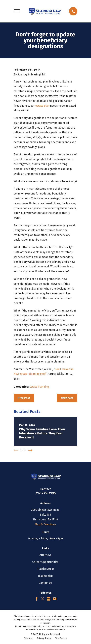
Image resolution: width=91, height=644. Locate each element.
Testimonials (45, 576)
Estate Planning (39, 387)
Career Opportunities (45, 562)
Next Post (67, 398)
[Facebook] (36, 599)
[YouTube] (55, 599)
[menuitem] (29, 638)
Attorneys (45, 555)
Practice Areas (45, 569)
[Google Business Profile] (49, 599)
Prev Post (24, 398)
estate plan (42, 106)
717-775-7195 (45, 493)
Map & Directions (45, 524)
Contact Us (45, 583)
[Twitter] (42, 599)
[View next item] (30, 450)
